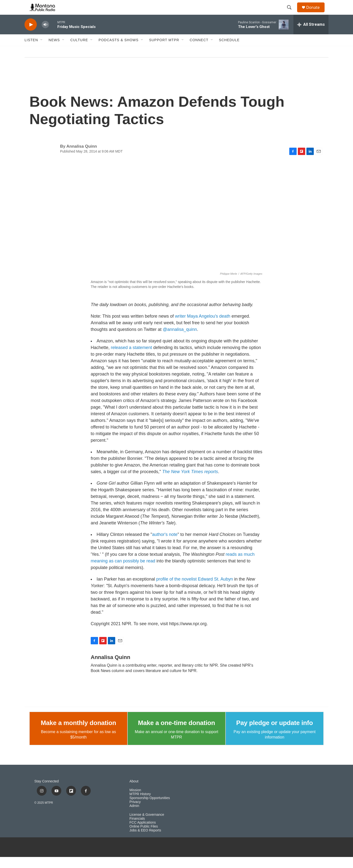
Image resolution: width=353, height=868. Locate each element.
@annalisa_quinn (180, 340)
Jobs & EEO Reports (145, 841)
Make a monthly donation (78, 734)
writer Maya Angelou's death (203, 327)
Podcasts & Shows (119, 51)
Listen (31, 51)
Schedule (229, 51)
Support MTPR (164, 51)
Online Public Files (144, 837)
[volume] (45, 36)
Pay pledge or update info (275, 734)
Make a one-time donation (176, 734)
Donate (316, 13)
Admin (134, 817)
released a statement (131, 359)
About (134, 792)
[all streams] (311, 36)
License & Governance (147, 826)
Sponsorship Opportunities (150, 809)
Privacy (135, 813)
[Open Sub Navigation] (42, 51)
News (54, 51)
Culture (79, 51)
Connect (199, 51)
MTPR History (140, 805)
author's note (165, 545)
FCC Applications (143, 834)
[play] (31, 36)
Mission (135, 801)
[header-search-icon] (291, 13)
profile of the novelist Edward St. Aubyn (195, 590)
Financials (137, 830)
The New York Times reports (190, 483)
